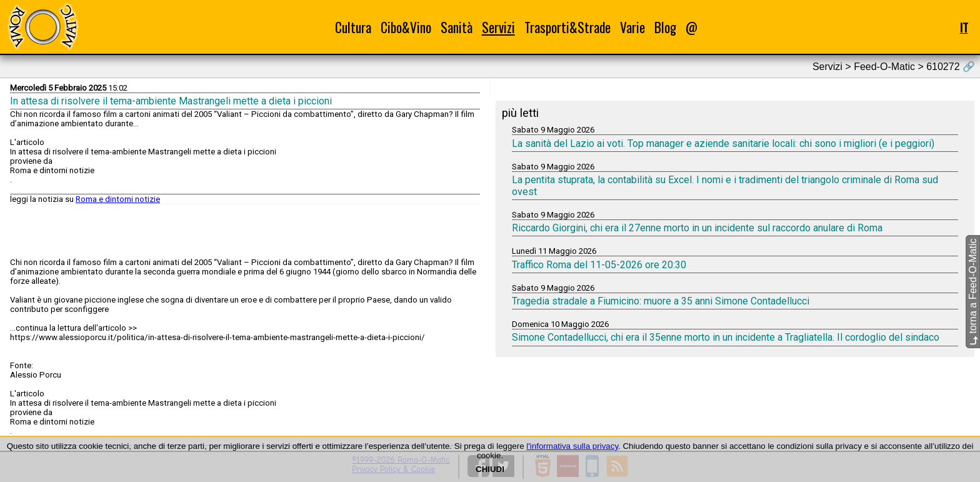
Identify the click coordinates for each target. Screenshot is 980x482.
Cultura (353, 27)
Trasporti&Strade (567, 27)
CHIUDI (490, 469)
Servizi (498, 27)
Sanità (457, 27)
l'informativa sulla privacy (572, 446)
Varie (632, 27)
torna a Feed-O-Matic (973, 292)
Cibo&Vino (406, 27)
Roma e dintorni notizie (118, 199)
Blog (665, 27)
